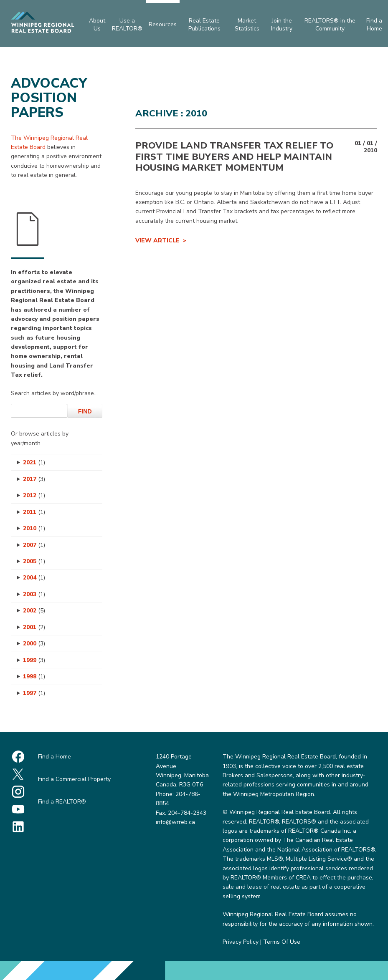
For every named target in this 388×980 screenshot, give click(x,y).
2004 (34, 578)
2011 (34, 512)
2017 (34, 479)
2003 (34, 594)
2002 (34, 611)
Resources (163, 24)
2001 (34, 627)
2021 (34, 462)
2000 (34, 644)
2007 (34, 545)
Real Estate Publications (204, 24)
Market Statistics (247, 24)
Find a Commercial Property (74, 779)
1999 (34, 660)
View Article (157, 241)
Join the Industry (282, 24)
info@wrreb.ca (175, 822)
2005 (34, 561)
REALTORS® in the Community (330, 24)
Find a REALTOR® (62, 802)
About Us (97, 24)
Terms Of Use (282, 942)
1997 (34, 693)
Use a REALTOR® (127, 24)
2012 (34, 495)
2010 (34, 528)
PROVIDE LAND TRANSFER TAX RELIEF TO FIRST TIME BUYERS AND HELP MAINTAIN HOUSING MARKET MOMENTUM (234, 157)
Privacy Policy (241, 942)
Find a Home (55, 757)
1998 (34, 676)
